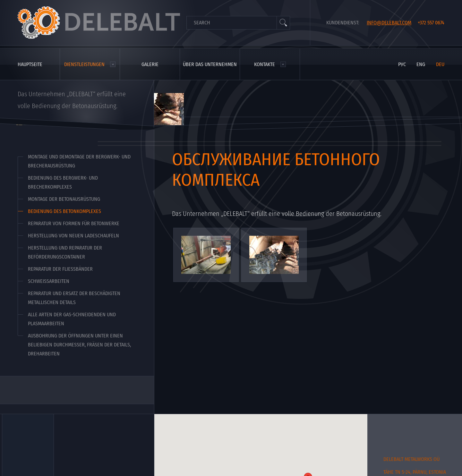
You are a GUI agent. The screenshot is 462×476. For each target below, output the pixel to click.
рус (402, 64)
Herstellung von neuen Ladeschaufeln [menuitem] (73, 236)
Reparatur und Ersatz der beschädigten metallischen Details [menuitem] (74, 298)
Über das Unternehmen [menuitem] (210, 64)
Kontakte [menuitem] (265, 64)
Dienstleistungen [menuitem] (84, 64)
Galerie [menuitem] (150, 64)
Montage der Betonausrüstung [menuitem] (64, 199)
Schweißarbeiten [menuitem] (49, 281)
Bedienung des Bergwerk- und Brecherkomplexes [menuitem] (63, 182)
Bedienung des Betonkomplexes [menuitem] (64, 211)
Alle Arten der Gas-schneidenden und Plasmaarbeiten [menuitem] (72, 319)
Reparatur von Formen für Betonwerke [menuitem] (74, 223)
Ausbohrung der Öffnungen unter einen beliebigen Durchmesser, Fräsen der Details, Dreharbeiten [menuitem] (79, 345)
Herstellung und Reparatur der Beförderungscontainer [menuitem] (65, 252)
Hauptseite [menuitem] (30, 64)
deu (440, 64)
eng (421, 64)
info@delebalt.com (389, 23)
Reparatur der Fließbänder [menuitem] (60, 269)
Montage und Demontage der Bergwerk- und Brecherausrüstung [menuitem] (79, 161)
